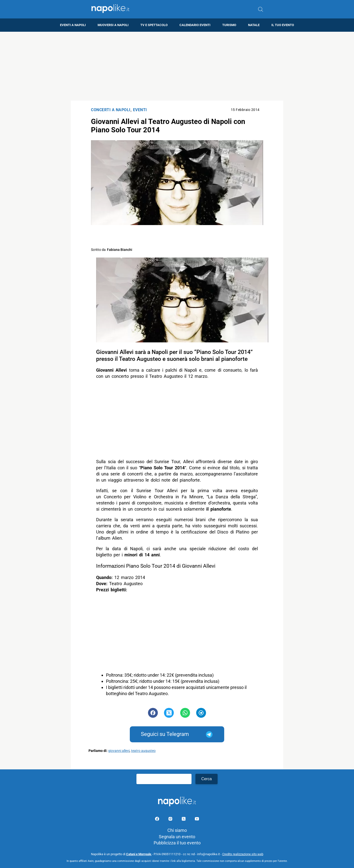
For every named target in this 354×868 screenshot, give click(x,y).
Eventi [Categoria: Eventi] (140, 110)
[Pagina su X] (184, 820)
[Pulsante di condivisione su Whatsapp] (185, 713)
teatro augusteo (143, 751)
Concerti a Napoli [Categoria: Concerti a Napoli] (111, 110)
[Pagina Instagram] (171, 820)
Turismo (229, 25)
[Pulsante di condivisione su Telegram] (201, 713)
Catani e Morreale (139, 854)
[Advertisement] (177, 66)
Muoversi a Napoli (113, 25)
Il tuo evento (283, 25)
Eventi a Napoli (73, 25)
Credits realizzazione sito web (243, 854)
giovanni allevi (119, 751)
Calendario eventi (195, 25)
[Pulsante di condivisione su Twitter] (169, 713)
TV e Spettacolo (154, 25)
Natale (254, 25)
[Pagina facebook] (158, 820)
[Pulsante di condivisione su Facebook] (153, 713)
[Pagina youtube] (197, 820)
